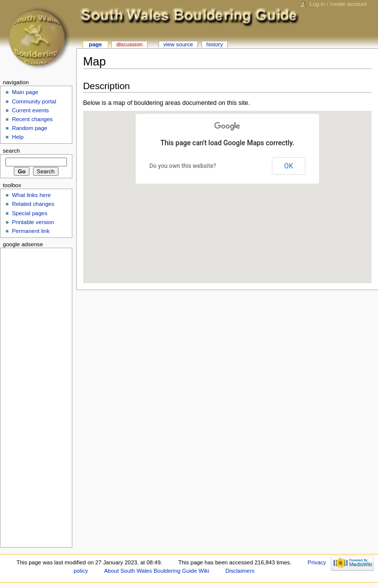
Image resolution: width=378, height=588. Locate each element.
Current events (30, 110)
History (215, 44)
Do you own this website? (183, 166)
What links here (31, 195)
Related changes (33, 204)
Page (95, 44)
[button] (287, 187)
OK (288, 166)
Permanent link (31, 231)
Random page (30, 128)
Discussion (129, 44)
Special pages (30, 213)
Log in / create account (338, 4)
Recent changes (32, 119)
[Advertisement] (33, 396)
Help (18, 137)
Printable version (33, 222)
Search (12, 151)
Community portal (34, 101)
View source (178, 44)
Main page (25, 92)
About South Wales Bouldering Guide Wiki (157, 571)
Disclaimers (240, 571)
